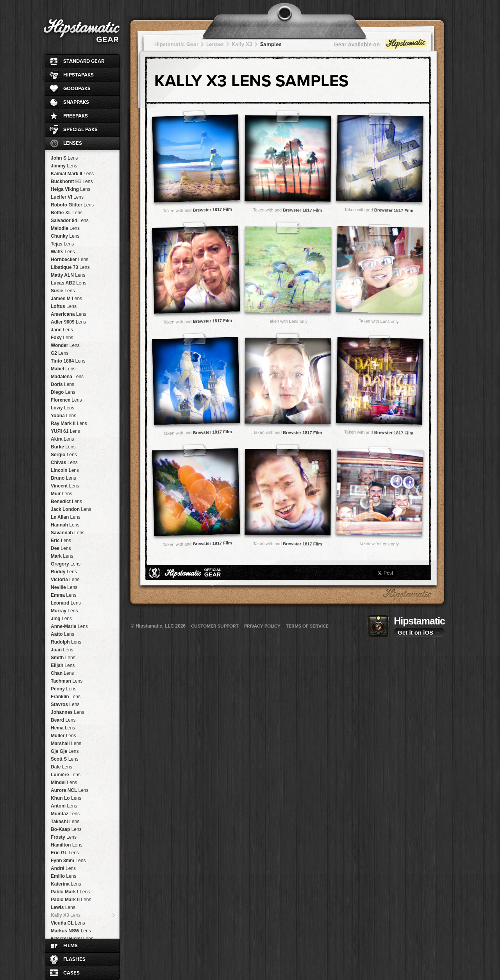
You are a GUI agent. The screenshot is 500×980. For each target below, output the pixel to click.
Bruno (63, 478)
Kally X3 (66, 915)
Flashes (74, 959)
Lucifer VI (67, 197)
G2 (60, 353)
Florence (66, 400)
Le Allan (66, 517)
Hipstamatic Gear (176, 44)
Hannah (65, 525)
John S (64, 158)
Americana (69, 314)
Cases (71, 973)
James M (66, 299)
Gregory (66, 564)
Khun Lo (66, 798)
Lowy (62, 408)
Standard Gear (84, 61)
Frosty (64, 837)
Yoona (63, 416)
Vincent (65, 486)
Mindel (64, 783)
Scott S (65, 759)
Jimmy (64, 166)
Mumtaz (65, 814)
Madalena (67, 377)
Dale (62, 767)
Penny (63, 689)
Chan (62, 673)
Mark (62, 556)
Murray (64, 611)
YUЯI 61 (65, 431)
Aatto (62, 634)
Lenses (73, 143)
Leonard (66, 603)
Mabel (63, 369)
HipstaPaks (79, 75)
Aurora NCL (70, 790)
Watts (63, 252)
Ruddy (64, 572)
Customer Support (215, 626)
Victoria (65, 580)
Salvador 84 (70, 221)
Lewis (63, 907)
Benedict (66, 502)
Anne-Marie (69, 626)
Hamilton (67, 845)
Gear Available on (381, 46)
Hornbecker (70, 260)
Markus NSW (71, 931)
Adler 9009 (68, 322)
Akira (62, 439)
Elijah (63, 665)
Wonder (65, 345)
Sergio (64, 455)
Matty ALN (68, 275)
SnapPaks (76, 102)
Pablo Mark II (71, 900)
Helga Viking (71, 189)
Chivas (64, 462)
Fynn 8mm (68, 861)
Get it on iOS (419, 632)
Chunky (65, 236)
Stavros (65, 704)
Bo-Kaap (66, 829)
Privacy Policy (262, 626)
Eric (61, 541)
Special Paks (80, 130)
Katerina (66, 884)
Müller (63, 736)
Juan (62, 650)
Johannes (67, 712)
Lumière (66, 775)
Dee (61, 548)
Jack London (71, 509)
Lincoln (65, 470)
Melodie (65, 228)
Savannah (68, 533)
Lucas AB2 (69, 283)
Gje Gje (65, 751)
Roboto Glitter (72, 205)
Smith (63, 658)
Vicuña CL (68, 923)
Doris (62, 384)
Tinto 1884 (68, 361)
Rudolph (66, 642)
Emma (63, 595)
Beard (63, 720)
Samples (271, 44)
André (63, 868)
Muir (62, 494)
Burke (63, 447)
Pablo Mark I (70, 892)
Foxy (62, 338)
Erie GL (65, 853)
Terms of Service (307, 626)
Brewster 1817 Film (212, 209)
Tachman (67, 681)
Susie (63, 291)
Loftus (64, 306)
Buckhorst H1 (72, 181)
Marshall (66, 743)
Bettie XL (67, 213)
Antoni (64, 806)
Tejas (62, 244)
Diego (63, 392)
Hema (63, 728)
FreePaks (76, 116)
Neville (64, 587)
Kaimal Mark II (72, 174)
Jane (62, 330)
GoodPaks (77, 89)
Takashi (65, 822)
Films (71, 946)
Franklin (66, 697)
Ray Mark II (69, 423)
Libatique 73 (70, 267)
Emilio (63, 876)
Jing (61, 619)
